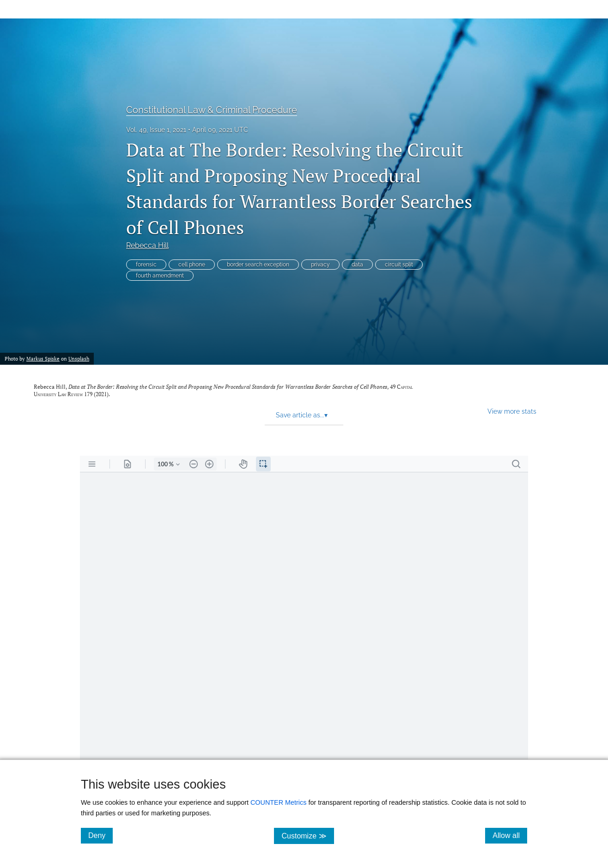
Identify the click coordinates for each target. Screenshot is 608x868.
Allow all (510, 835)
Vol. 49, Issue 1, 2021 (156, 130)
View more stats (512, 411)
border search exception (258, 265)
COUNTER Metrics (279, 802)
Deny (100, 835)
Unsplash (79, 359)
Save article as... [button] (302, 415)
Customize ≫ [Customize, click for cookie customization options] (307, 835)
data (357, 265)
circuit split (399, 265)
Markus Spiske (43, 359)
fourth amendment (160, 276)
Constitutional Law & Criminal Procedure (212, 110)
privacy (320, 265)
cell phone (192, 265)
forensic (146, 265)
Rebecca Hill (147, 245)
